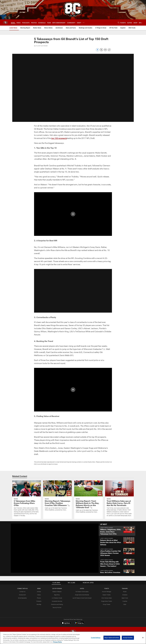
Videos (39, 595)
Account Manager (107, 592)
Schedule (125, 595)
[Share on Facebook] (98, 51)
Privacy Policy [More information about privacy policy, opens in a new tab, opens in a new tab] (58, 642)
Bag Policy (57, 595)
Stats (125, 604)
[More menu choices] (84, 23)
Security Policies (57, 607)
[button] (73, 88)
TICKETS (107, 588)
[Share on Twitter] (101, 51)
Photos (39, 598)
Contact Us (22, 592)
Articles (39, 592)
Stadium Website (57, 592)
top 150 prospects (59, 138)
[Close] (143, 638)
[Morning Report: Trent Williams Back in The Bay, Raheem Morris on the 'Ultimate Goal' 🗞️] (88, 498)
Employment (22, 595)
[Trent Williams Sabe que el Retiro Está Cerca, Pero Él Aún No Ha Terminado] (119, 500)
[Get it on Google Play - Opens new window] (79, 624)
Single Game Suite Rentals (82, 595)
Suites (82, 588)
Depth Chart (125, 598)
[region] (73, 638)
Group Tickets (107, 604)
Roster (125, 592)
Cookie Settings (96, 638)
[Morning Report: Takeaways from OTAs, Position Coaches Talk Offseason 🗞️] (58, 497)
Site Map (39, 604)
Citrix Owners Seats (107, 598)
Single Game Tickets (107, 601)
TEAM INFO (125, 588)
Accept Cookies (128, 638)
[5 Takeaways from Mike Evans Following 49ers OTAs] (27, 500)
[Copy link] (109, 50)
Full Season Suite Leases (82, 592)
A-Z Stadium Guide (57, 598)
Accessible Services (57, 601)
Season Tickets (107, 595)
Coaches (125, 601)
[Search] (119, 23)
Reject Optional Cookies (112, 638)
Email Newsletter (22, 598)
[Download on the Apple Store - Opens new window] (66, 623)
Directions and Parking (57, 604)
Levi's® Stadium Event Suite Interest (82, 598)
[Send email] (105, 51)
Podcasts (39, 601)
